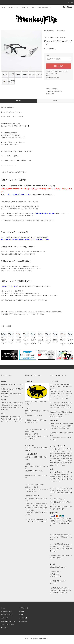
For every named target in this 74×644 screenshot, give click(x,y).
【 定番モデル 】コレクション (54, 31)
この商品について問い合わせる (53, 91)
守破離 (63, 31)
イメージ (56, 101)
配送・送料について (7, 615)
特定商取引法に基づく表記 (52, 78)
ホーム (4, 7)
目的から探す (24, 7)
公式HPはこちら (46, 7)
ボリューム (50, 32)
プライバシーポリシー (7, 624)
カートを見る (23, 618)
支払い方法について (7, 611)
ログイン (22, 615)
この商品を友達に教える (51, 89)
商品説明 (19, 101)
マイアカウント (24, 608)
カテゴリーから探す (13, 7)
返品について (49, 75)
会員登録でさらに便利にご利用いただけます (57, 71)
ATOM (6, 628)
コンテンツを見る (36, 7)
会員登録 (22, 611)
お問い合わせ (23, 621)
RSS (2, 628)
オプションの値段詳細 (51, 73)
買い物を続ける (49, 94)
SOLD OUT (59, 66)
